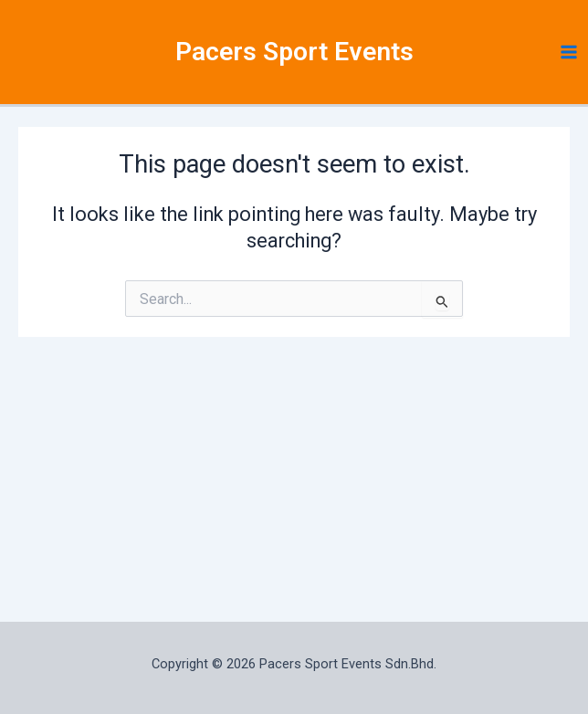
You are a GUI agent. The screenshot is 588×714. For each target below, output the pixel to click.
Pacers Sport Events (294, 57)
